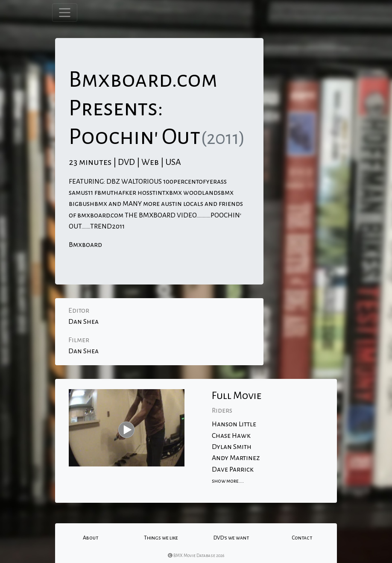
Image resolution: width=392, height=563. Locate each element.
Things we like (161, 538)
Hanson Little (234, 424)
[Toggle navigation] (65, 13)
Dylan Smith (232, 447)
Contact (302, 538)
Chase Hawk (231, 436)
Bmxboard (85, 245)
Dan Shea (83, 322)
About (91, 538)
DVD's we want (231, 538)
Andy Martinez (236, 458)
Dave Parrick (233, 469)
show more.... (228, 481)
